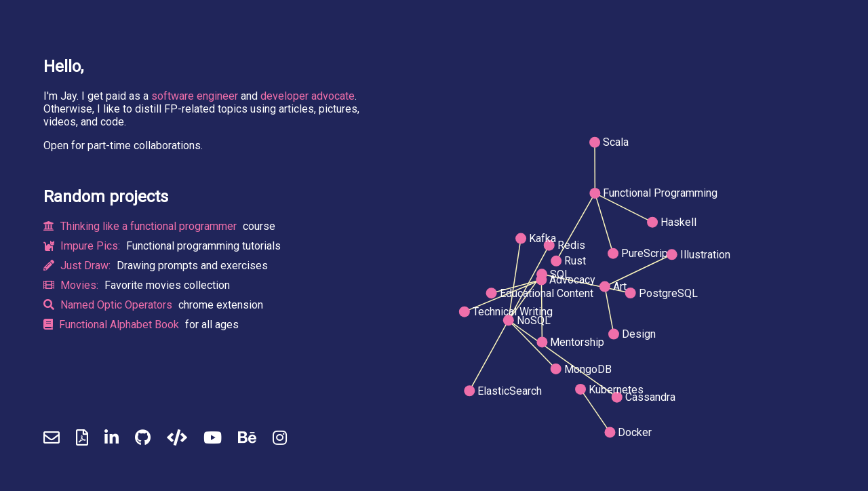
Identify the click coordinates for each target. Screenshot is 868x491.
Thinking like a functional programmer (141, 226)
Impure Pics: (83, 246)
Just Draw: (78, 266)
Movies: (72, 285)
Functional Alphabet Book (113, 325)
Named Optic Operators (109, 305)
